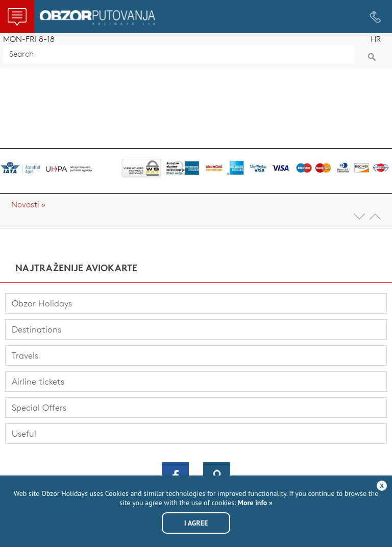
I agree (196, 523)
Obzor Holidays (97, 18)
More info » (254, 503)
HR (376, 39)
